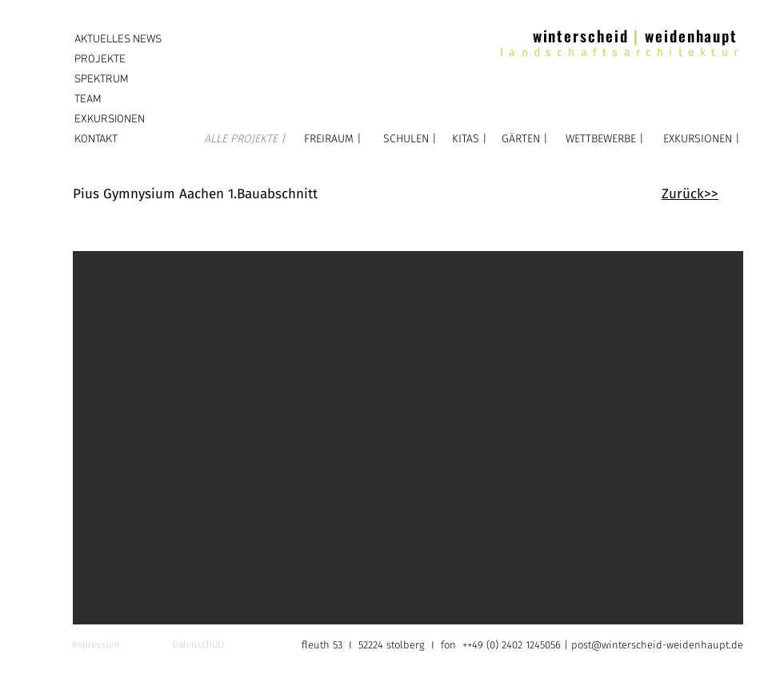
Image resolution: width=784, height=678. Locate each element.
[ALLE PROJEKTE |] (245, 139)
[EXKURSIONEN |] (701, 139)
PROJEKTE (100, 60)
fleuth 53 (324, 645)
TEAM (88, 100)
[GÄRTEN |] (525, 139)
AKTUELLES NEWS (118, 40)
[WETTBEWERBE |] (604, 139)
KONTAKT (96, 140)
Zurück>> (690, 194)
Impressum (96, 644)
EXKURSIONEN (110, 120)
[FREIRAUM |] (332, 139)
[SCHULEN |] (410, 139)
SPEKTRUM (102, 80)
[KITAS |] (469, 139)
